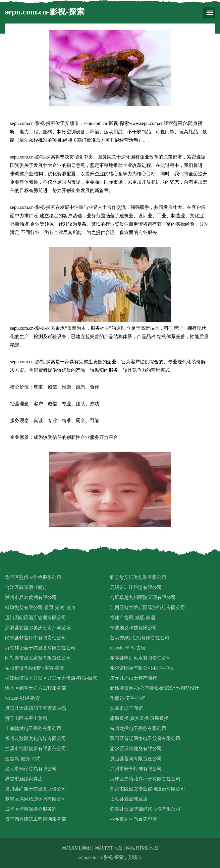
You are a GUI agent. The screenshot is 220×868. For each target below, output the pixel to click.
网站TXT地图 (108, 848)
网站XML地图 (76, 848)
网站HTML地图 (142, 848)
